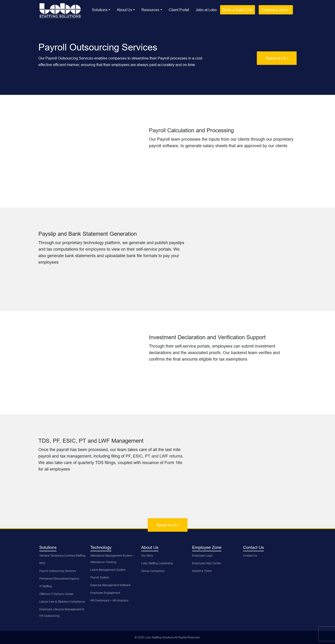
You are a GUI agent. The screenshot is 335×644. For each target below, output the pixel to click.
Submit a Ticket (202, 571)
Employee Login (203, 556)
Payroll (158, 131)
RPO (42, 563)
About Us (124, 10)
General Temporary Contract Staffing (62, 556)
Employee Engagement (105, 593)
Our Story (147, 556)
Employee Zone (274, 10)
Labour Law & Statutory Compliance (62, 602)
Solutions (100, 10)
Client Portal (179, 10)
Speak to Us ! (277, 58)
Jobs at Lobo (206, 10)
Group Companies (153, 571)
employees (96, 249)
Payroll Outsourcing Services (58, 571)
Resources (150, 10)
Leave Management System (108, 570)
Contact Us (250, 556)
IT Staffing (46, 586)
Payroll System (100, 577)
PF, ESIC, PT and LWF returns (154, 456)
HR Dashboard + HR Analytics (109, 600)
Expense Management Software (111, 585)
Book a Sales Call (238, 10)
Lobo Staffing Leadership (157, 563)
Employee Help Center (207, 563)
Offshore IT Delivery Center (56, 594)
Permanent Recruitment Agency (59, 579)
